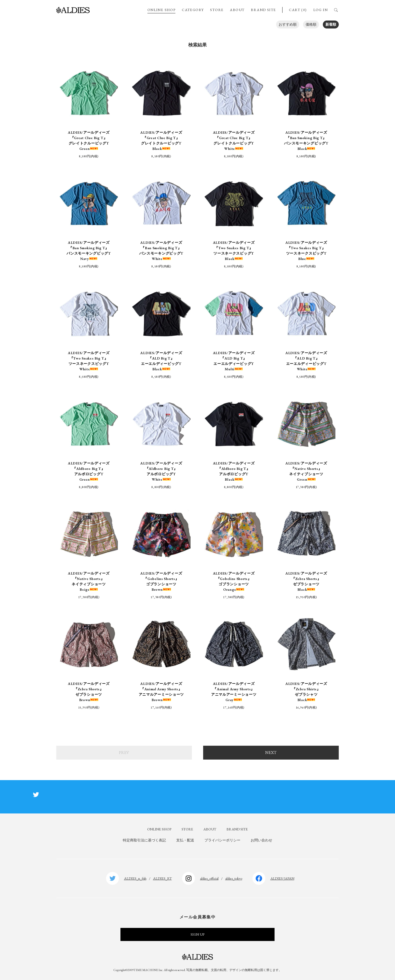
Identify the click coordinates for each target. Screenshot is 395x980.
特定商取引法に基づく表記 (144, 840)
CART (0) (298, 10)
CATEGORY (193, 10)
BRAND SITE (263, 10)
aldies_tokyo (234, 878)
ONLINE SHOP (161, 10)
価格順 (311, 24)
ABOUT (237, 10)
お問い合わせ (261, 840)
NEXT (271, 753)
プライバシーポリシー (222, 840)
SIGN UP (198, 934)
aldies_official (209, 878)
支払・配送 (185, 840)
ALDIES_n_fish (135, 878)
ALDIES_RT (162, 878)
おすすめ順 (288, 24)
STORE (217, 10)
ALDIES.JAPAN (282, 878)
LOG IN (321, 10)
